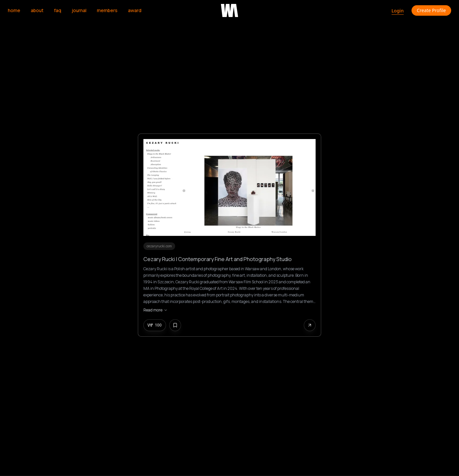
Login (398, 11)
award (135, 10)
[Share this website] (310, 325)
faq (58, 10)
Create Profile (431, 10)
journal (79, 10)
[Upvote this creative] (155, 325)
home (14, 10)
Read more (156, 310)
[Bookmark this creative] (175, 325)
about (37, 10)
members (107, 10)
